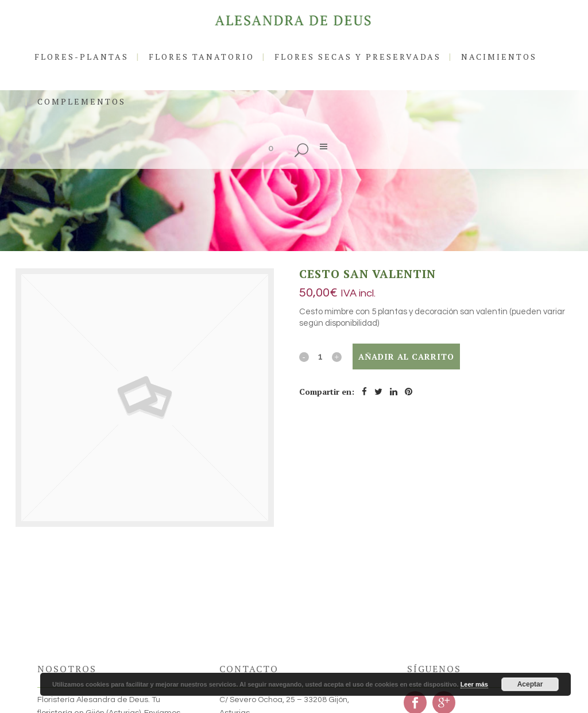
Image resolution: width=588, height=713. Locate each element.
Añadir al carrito (406, 356)
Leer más (474, 684)
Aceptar (530, 684)
